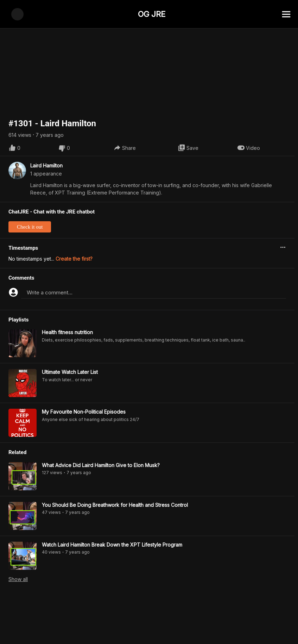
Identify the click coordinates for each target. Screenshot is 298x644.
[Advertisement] (149, 628)
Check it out (30, 212)
